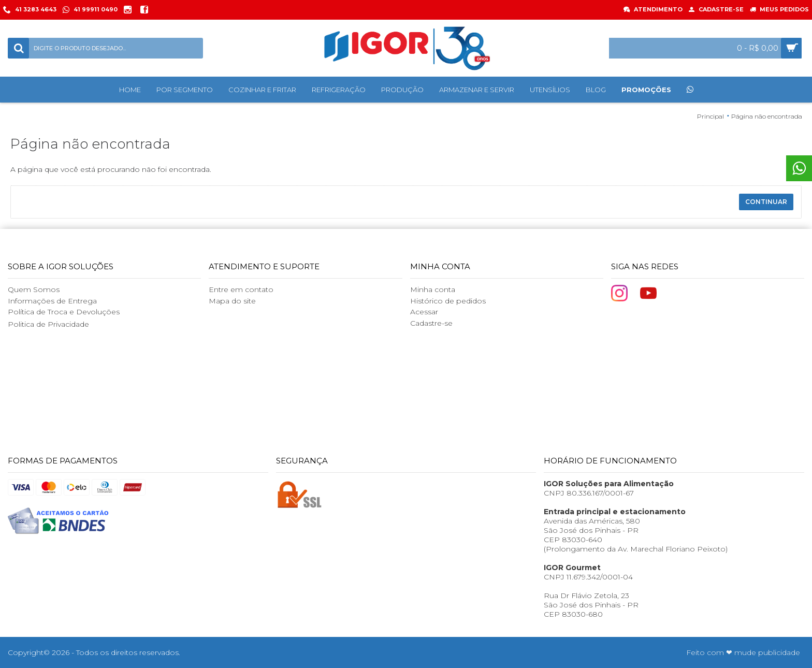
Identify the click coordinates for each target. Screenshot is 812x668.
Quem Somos (34, 289)
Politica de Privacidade (48, 324)
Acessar (424, 312)
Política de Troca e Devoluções (64, 312)
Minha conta (433, 289)
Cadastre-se (431, 323)
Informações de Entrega (52, 301)
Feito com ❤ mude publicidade (743, 652)
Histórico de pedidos (448, 301)
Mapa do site (232, 301)
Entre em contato (241, 289)
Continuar (766, 202)
